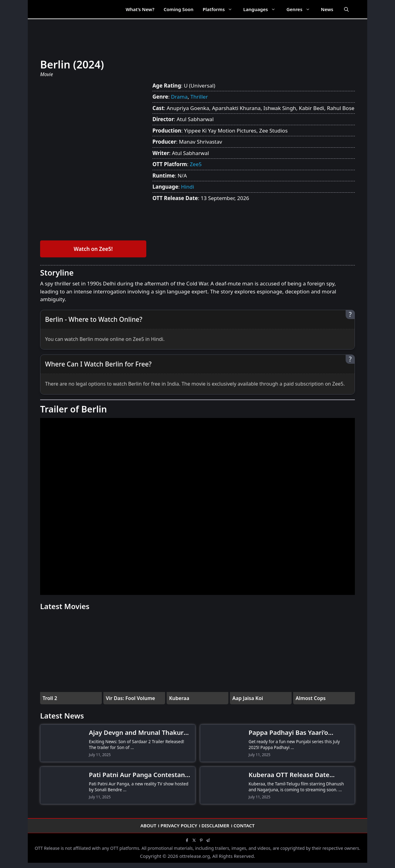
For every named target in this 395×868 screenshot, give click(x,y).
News (327, 9)
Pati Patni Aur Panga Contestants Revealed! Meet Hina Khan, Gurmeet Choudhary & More (140, 775)
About (148, 825)
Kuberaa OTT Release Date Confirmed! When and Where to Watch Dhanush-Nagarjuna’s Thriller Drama (297, 775)
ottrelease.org (195, 856)
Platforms (221, 9)
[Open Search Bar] (346, 9)
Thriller (199, 97)
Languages (262, 9)
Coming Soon (179, 9)
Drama (179, 97)
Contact (244, 825)
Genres (301, 9)
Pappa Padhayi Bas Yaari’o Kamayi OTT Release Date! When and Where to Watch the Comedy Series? (299, 733)
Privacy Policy (179, 825)
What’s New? (140, 9)
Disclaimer (215, 825)
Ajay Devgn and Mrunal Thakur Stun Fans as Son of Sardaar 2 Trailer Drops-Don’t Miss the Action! (136, 733)
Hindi (188, 187)
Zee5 (196, 164)
